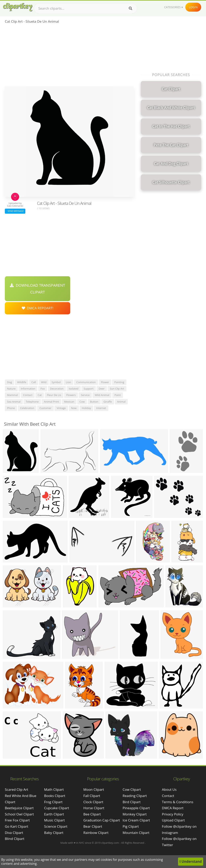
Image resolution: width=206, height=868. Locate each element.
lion (68, 382)
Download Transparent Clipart (37, 289)
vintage (61, 408)
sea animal (14, 402)
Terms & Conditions (178, 802)
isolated (74, 389)
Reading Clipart (135, 796)
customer (45, 408)
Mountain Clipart (136, 833)
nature (11, 389)
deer (102, 389)
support (89, 389)
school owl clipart (19, 814)
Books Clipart (55, 796)
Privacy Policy (173, 814)
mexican (69, 402)
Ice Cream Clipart (136, 820)
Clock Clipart (93, 802)
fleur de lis (54, 395)
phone (11, 408)
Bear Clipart (93, 826)
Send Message (15, 211)
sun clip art (117, 389)
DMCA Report (173, 808)
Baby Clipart (54, 833)
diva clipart (14, 833)
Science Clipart (56, 826)
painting (119, 382)
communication (86, 382)
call (34, 382)
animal (121, 402)
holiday (87, 408)
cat (40, 395)
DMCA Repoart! (38, 308)
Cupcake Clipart (57, 808)
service (85, 395)
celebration (27, 408)
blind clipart (15, 839)
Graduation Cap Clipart (102, 820)
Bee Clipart (92, 814)
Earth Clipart (54, 814)
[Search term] (85, 8)
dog (9, 382)
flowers (71, 395)
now (74, 408)
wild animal (102, 395)
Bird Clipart (132, 802)
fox (43, 389)
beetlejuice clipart (19, 808)
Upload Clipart (173, 820)
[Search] (130, 8)
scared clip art (16, 789)
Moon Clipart (94, 789)
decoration (57, 389)
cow (82, 402)
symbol (56, 382)
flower (105, 382)
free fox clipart (17, 820)
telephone (32, 402)
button (94, 402)
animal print (51, 402)
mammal (12, 395)
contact (28, 395)
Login (193, 7)
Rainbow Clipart (96, 833)
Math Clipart (54, 789)
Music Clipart (54, 820)
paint (118, 395)
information (28, 389)
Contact (168, 796)
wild (44, 382)
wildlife (22, 382)
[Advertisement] (69, 56)
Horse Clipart (94, 808)
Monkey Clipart (135, 814)
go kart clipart (16, 826)
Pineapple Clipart (136, 808)
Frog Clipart (53, 802)
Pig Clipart (131, 826)
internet (101, 408)
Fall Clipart (92, 796)
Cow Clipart (132, 789)
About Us (169, 789)
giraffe (108, 402)
